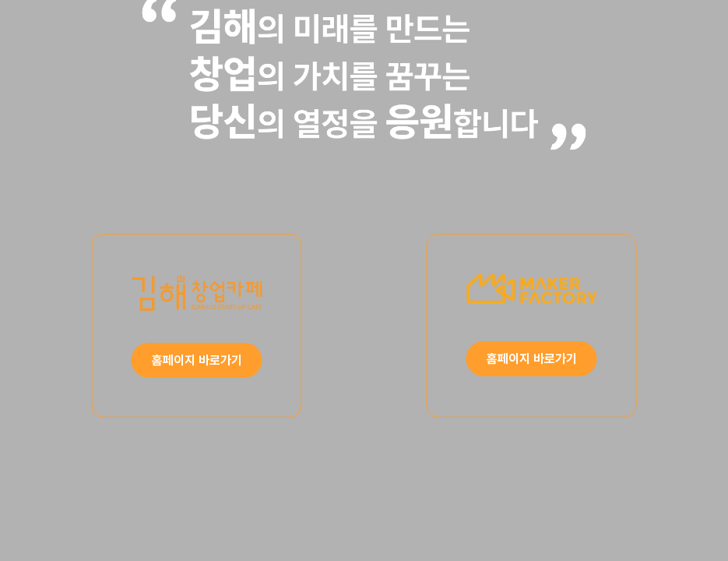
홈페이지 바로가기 (197, 360)
